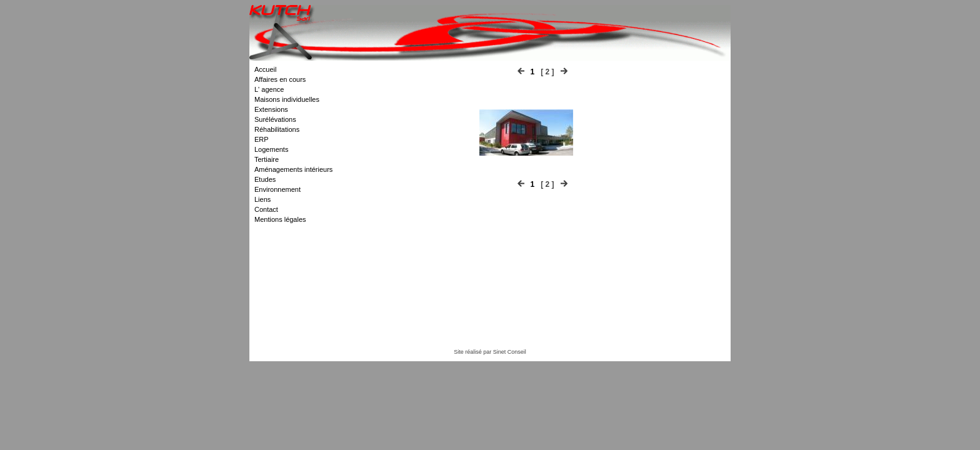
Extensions (271, 109)
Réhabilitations (277, 129)
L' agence (269, 89)
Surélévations (275, 119)
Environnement (277, 189)
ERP (262, 139)
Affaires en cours (280, 79)
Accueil (265, 69)
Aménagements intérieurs (293, 169)
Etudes (265, 179)
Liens (262, 199)
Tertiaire (267, 159)
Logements (271, 149)
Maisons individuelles (287, 99)
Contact (266, 209)
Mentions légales (280, 219)
